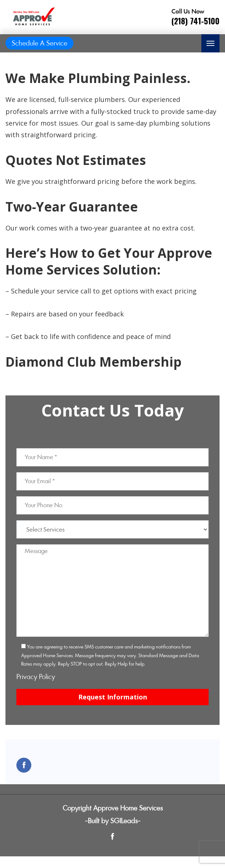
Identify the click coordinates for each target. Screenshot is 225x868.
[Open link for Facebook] (24, 765)
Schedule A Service (40, 43)
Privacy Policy (36, 677)
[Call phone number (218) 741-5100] (196, 17)
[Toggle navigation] (210, 43)
